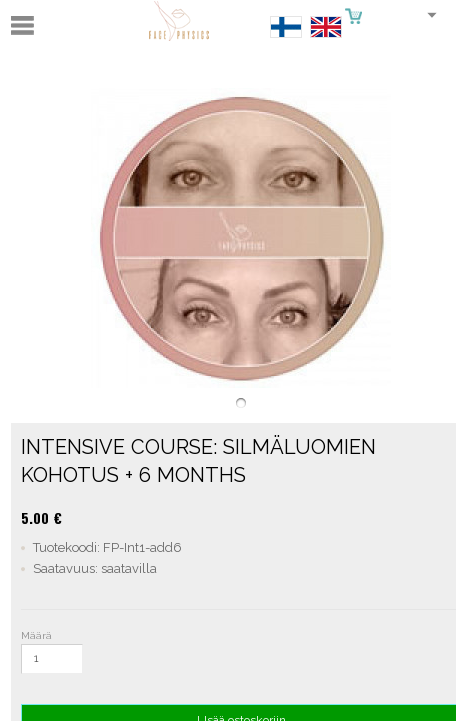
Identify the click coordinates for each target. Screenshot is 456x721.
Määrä (36, 635)
